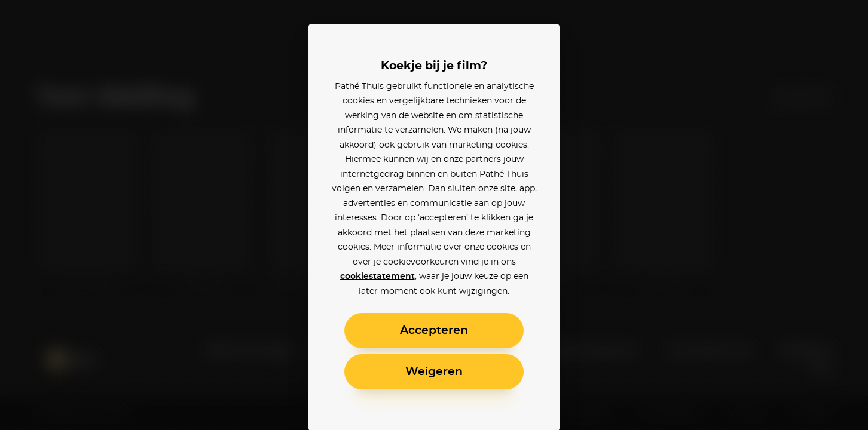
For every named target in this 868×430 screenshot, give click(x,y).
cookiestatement (378, 277)
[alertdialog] (434, 215)
